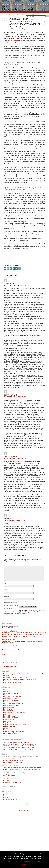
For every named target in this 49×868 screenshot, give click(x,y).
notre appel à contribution (13, 41)
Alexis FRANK (31, 641)
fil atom (6, 798)
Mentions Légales (25, 810)
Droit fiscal (7, 714)
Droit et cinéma (8, 711)
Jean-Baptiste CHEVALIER (33, 633)
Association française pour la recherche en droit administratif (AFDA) (25, 768)
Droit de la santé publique (11, 706)
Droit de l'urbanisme (10, 702)
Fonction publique (9, 720)
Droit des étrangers (9, 707)
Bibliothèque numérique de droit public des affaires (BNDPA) (22, 770)
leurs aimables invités (11, 646)
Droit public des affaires (11, 718)
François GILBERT (8, 628)
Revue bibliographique (10, 733)
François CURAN (15, 635)
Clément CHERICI (29, 636)
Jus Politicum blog (9, 775)
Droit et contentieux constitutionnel (14, 713)
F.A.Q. (5, 654)
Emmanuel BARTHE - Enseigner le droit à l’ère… (23, 744)
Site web (6, 596)
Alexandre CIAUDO (9, 641)
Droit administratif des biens (12, 697)
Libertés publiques (21, 29)
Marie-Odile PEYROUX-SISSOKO (13, 633)
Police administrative (10, 730)
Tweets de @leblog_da (10, 662)
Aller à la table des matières (25, 15)
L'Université (7, 721)
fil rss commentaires (10, 796)
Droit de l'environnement (11, 700)
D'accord (10, 862)
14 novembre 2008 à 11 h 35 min (15, 285)
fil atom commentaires (10, 800)
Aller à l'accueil (10, 15)
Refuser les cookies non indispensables (28, 862)
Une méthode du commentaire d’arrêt (15, 677)
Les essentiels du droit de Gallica (14, 782)
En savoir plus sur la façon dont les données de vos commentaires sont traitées (24, 613)
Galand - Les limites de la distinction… (20, 742)
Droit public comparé (10, 716)
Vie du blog (7, 735)
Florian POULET (20, 641)
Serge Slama (8, 284)
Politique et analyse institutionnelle (14, 732)
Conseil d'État (8, 780)
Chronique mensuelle (10, 690)
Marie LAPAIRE (16, 636)
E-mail (6, 590)
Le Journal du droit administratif (13, 761)
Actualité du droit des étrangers (13, 759)
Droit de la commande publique (13, 704)
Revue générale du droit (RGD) (13, 762)
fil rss (5, 794)
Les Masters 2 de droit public (12, 683)
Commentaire (8, 564)
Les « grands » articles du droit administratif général (19, 679)
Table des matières (10, 667)
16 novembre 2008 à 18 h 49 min (15, 397)
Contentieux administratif (11, 693)
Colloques (6, 692)
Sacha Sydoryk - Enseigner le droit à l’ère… (21, 748)
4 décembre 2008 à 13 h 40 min (14, 520)
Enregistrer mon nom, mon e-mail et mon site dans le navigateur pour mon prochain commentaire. (11, 605)
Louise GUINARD (27, 635)
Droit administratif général (11, 699)
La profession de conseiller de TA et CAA (16, 725)
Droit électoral (8, 709)
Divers (5, 695)
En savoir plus (25, 864)
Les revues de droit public (11, 681)
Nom (5, 583)
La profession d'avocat (10, 723)
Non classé (7, 728)
